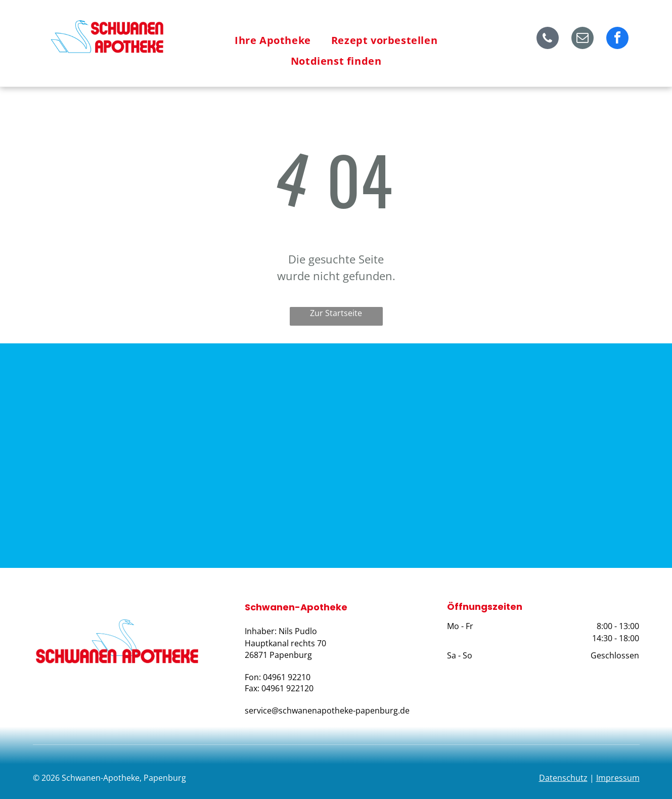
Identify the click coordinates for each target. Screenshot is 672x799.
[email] (583, 39)
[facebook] (617, 39)
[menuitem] (273, 40)
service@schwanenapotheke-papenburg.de (327, 711)
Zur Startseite (336, 313)
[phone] (548, 39)
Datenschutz (563, 778)
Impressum (618, 778)
